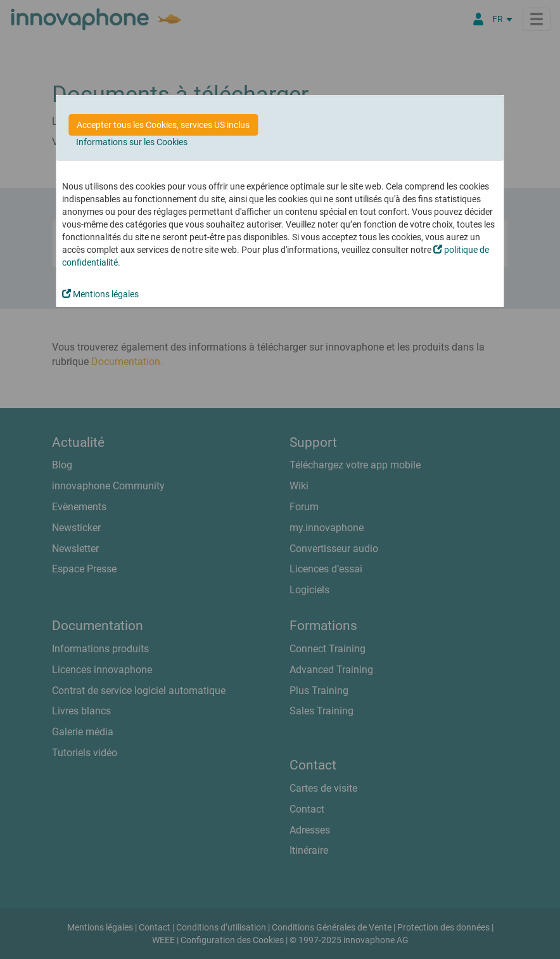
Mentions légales (100, 294)
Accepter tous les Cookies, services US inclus (163, 125)
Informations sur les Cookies (132, 142)
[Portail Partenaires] (478, 19)
